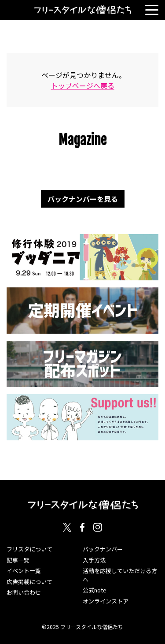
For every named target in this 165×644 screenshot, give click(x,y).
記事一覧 (18, 560)
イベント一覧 (24, 571)
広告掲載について (29, 582)
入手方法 (94, 560)
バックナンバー (103, 549)
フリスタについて (29, 549)
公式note (95, 590)
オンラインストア (106, 601)
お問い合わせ (24, 592)
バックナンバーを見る (83, 199)
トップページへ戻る (83, 86)
